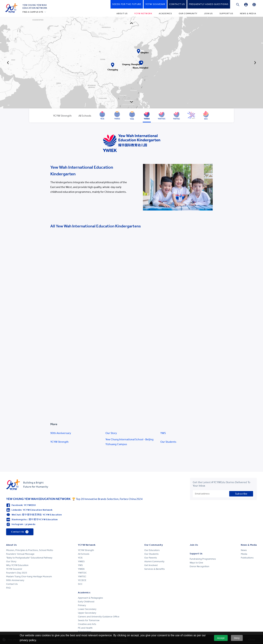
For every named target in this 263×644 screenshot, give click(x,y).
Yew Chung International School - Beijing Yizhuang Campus (129, 442)
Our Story (111, 433)
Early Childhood (86, 602)
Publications (247, 558)
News (244, 550)
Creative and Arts (87, 624)
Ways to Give (196, 563)
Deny (237, 638)
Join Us (208, 13)
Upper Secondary (87, 613)
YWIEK (81, 569)
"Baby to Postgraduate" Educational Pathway (29, 558)
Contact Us (12, 584)
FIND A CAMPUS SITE (33, 12)
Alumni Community (154, 561)
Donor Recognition (199, 566)
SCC (80, 584)
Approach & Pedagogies (90, 598)
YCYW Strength (59, 442)
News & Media (248, 13)
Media (244, 554)
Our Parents (151, 558)
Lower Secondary (87, 609)
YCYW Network (143, 13)
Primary (82, 605)
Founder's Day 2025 (17, 573)
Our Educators (152, 550)
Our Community (188, 13)
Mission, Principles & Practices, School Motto (30, 550)
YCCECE (82, 580)
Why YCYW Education (17, 565)
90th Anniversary (61, 433)
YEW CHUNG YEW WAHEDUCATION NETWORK (35, 6)
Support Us (226, 13)
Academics (165, 13)
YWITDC (82, 573)
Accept (221, 638)
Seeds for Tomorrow (89, 620)
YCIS (80, 558)
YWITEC (82, 576)
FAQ (8, 588)
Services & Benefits (155, 569)
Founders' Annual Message (20, 554)
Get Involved (151, 565)
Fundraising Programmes (203, 559)
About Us (122, 13)
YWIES (81, 561)
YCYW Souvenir (14, 569)
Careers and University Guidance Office (99, 617)
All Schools (84, 554)
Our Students (168, 442)
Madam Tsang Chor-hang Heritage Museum (29, 576)
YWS (163, 433)
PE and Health (85, 628)
